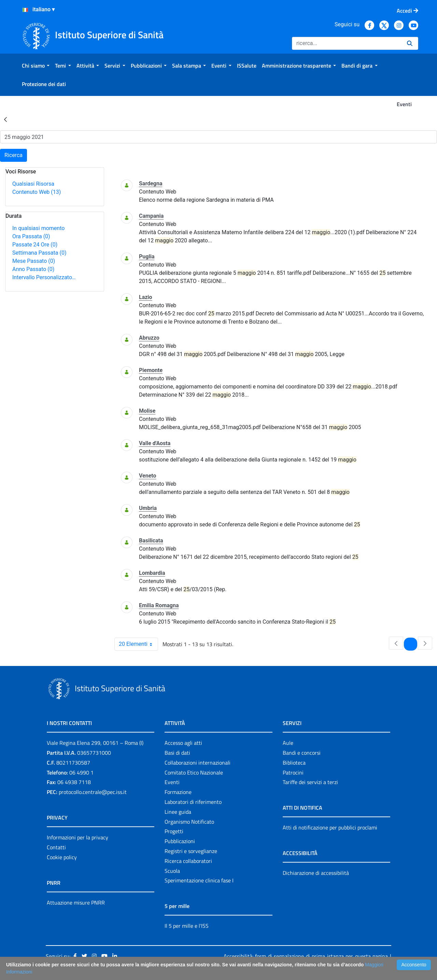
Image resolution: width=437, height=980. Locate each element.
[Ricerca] (347, 43)
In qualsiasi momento (38, 228)
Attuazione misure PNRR (76, 903)
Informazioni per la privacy (77, 837)
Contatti (56, 847)
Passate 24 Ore (35, 245)
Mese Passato (34, 261)
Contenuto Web (37, 192)
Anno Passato (33, 269)
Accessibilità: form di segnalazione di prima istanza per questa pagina (306, 956)
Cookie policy (62, 857)
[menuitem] (36, 66)
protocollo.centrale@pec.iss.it (93, 792)
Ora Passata (31, 236)
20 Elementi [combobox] (138, 644)
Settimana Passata (39, 253)
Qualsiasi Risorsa (33, 184)
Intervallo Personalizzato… (44, 277)
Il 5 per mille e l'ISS (187, 926)
